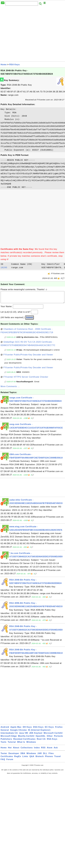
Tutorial (12, 744)
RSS (43, 750)
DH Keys (27, 729)
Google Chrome (18, 732)
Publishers (6, 741)
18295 (5, 268)
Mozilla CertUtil (26, 738)
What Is (21, 744)
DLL (45, 756)
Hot (10, 750)
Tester (4, 756)
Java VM (23, 735)
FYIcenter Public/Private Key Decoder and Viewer (28, 357)
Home (4, 65)
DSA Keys (38, 729)
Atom (50, 750)
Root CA (41, 741)
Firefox (59, 729)
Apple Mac (16, 729)
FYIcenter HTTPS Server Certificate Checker (26, 379)
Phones (49, 759)
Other (50, 738)
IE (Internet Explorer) (39, 732)
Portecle (58, 738)
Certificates (7, 759)
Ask (56, 750)
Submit (29, 320)
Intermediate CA (9, 735)
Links (25, 759)
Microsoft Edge (9, 738)
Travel (58, 759)
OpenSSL (41, 738)
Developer (14, 756)
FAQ (3, 762)
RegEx (18, 759)
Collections (27, 750)
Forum (10, 762)
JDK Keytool (36, 735)
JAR (40, 756)
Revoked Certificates (24, 741)
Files (51, 756)
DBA (23, 756)
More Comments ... (10, 389)
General (5, 732)
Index (37, 750)
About (16, 750)
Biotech (40, 759)
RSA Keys (15, 65)
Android (5, 729)
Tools (3, 744)
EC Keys (49, 729)
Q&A (32, 759)
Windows (31, 744)
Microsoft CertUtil (53, 735)
